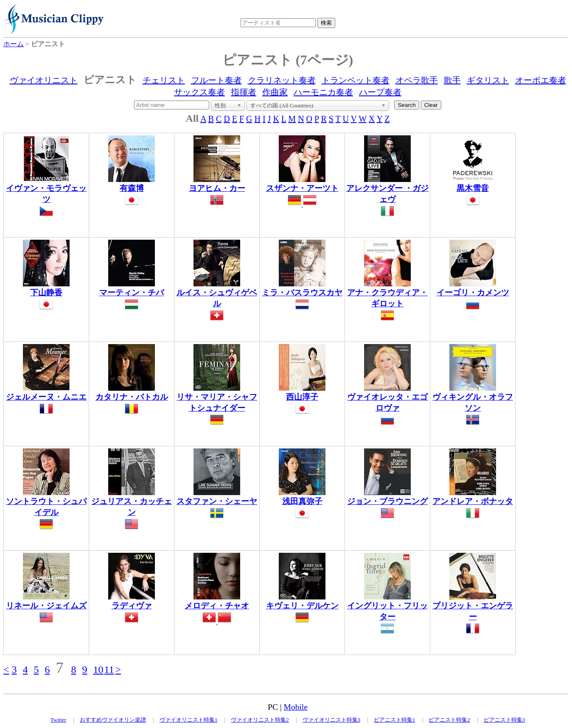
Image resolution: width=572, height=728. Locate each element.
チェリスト (164, 80)
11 (109, 669)
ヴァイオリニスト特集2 (260, 720)
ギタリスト (488, 80)
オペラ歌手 (417, 80)
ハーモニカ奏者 (323, 92)
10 (98, 669)
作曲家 (275, 92)
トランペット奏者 (356, 80)
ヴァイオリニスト (44, 80)
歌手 (452, 80)
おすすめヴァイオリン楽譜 (113, 720)
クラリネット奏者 (282, 80)
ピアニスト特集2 (449, 720)
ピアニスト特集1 (395, 720)
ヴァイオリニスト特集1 (189, 720)
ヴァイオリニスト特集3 (332, 720)
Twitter (58, 720)
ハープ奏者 (380, 92)
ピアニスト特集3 (505, 720)
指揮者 (244, 92)
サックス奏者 (199, 92)
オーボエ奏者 (541, 80)
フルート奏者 (216, 80)
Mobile (296, 707)
